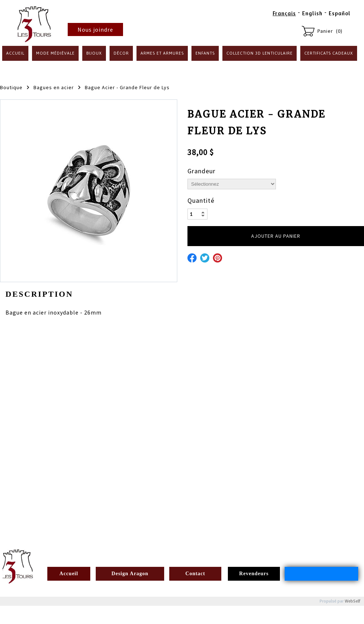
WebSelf (353, 601)
